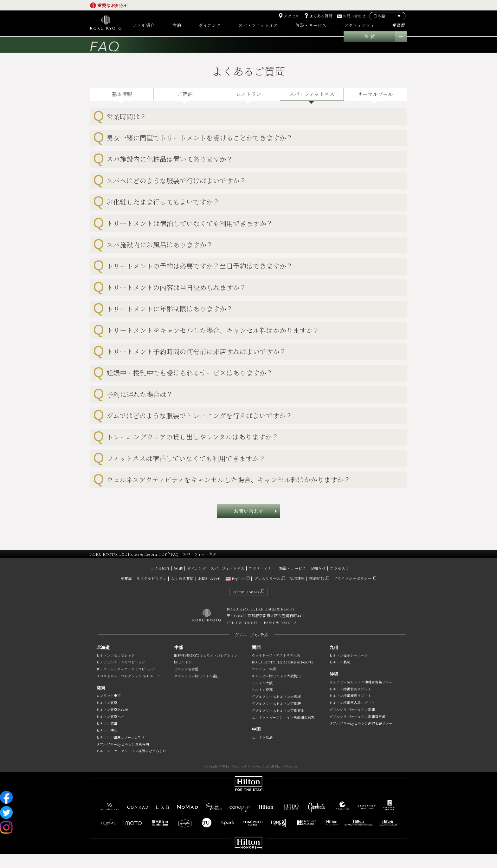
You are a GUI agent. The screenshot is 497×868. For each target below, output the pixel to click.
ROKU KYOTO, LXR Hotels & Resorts (282, 662)
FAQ (175, 554)
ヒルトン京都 (262, 689)
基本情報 (122, 94)
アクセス (291, 16)
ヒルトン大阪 (262, 683)
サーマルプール (375, 94)
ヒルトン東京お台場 (112, 709)
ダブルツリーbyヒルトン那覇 (352, 709)
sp (248, 864)
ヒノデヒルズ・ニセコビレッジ (121, 662)
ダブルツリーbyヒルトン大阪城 (276, 696)
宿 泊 (178, 568)
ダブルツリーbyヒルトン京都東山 (278, 710)
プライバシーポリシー (352, 578)
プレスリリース (267, 578)
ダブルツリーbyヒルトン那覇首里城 (357, 716)
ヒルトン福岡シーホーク (349, 655)
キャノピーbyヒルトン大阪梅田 (276, 676)
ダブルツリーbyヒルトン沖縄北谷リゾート (363, 723)
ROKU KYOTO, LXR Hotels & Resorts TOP (128, 554)
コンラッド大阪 (264, 669)
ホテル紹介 (160, 568)
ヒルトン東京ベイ (110, 716)
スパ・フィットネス (312, 94)
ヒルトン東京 (107, 702)
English (235, 578)
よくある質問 (321, 16)
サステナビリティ (151, 578)
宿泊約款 (317, 578)
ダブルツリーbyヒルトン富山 (197, 676)
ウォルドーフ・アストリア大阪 (276, 655)
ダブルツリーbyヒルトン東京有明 (123, 744)
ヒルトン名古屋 (186, 669)
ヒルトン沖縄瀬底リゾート (350, 695)
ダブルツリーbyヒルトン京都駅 (276, 703)
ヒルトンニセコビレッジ (116, 655)
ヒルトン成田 (107, 723)
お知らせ (318, 568)
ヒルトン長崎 (340, 662)
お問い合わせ (354, 16)
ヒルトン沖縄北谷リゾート (350, 689)
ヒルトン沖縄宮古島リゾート (352, 702)
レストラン (248, 94)
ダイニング (197, 568)
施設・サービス (293, 568)
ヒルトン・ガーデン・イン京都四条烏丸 (283, 717)
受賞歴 (126, 578)
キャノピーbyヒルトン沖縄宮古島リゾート (363, 682)
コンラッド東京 (109, 695)
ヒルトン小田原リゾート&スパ (120, 737)
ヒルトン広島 (262, 737)
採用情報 (297, 578)
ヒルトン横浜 (107, 730)
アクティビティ (262, 568)
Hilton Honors (246, 592)
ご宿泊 (185, 94)
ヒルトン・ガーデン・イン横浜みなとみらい (131, 751)
